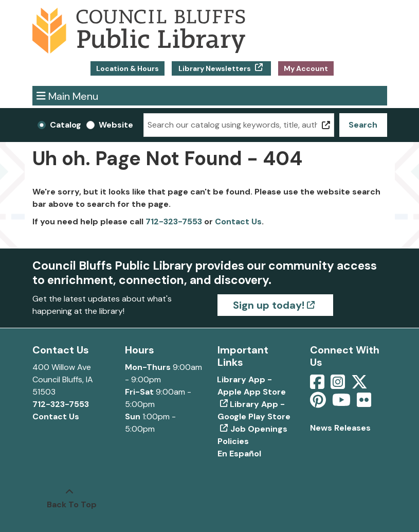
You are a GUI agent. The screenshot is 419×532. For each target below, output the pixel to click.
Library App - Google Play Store (254, 410)
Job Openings (259, 429)
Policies (233, 441)
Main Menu (67, 95)
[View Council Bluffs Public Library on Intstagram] (339, 385)
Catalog (66, 125)
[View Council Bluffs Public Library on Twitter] (360, 385)
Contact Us (238, 221)
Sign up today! (269, 305)
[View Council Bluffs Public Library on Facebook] (318, 385)
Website (116, 125)
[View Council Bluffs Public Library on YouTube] (342, 403)
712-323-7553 (174, 221)
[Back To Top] (69, 499)
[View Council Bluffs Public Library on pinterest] (319, 403)
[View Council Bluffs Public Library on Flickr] (364, 403)
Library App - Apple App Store (252, 386)
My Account (306, 68)
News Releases (340, 428)
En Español (239, 454)
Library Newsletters (215, 68)
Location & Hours (127, 68)
